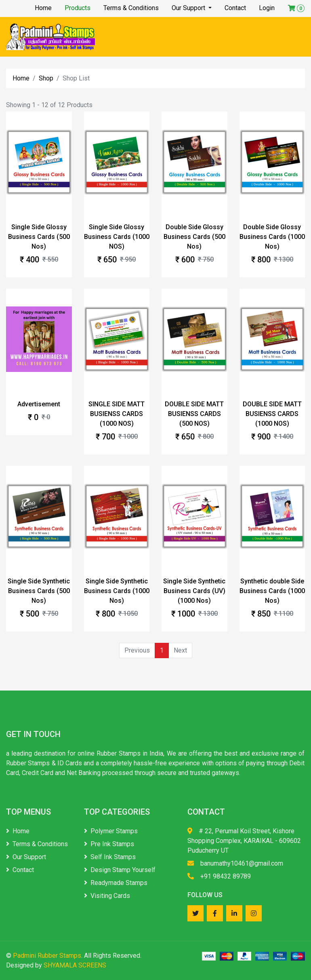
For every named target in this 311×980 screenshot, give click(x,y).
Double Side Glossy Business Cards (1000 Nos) (272, 237)
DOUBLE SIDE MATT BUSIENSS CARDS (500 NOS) (194, 414)
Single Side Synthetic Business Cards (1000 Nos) (117, 591)
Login (267, 8)
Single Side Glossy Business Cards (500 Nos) (39, 237)
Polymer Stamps (111, 831)
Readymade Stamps (116, 883)
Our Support (189, 8)
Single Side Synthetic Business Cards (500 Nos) (39, 591)
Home (43, 8)
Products (78, 8)
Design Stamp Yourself (120, 870)
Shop (46, 78)
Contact (235, 8)
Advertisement (39, 404)
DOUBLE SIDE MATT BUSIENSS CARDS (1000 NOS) (272, 414)
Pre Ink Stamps (109, 844)
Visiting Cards (107, 896)
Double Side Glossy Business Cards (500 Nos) (194, 237)
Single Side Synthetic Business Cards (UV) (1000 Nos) (194, 591)
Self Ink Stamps (110, 857)
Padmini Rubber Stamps (47, 956)
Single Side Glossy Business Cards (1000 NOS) (117, 237)
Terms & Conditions (131, 8)
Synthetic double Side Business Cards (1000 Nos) (272, 591)
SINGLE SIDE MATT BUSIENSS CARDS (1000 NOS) (117, 414)
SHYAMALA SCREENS (75, 965)
